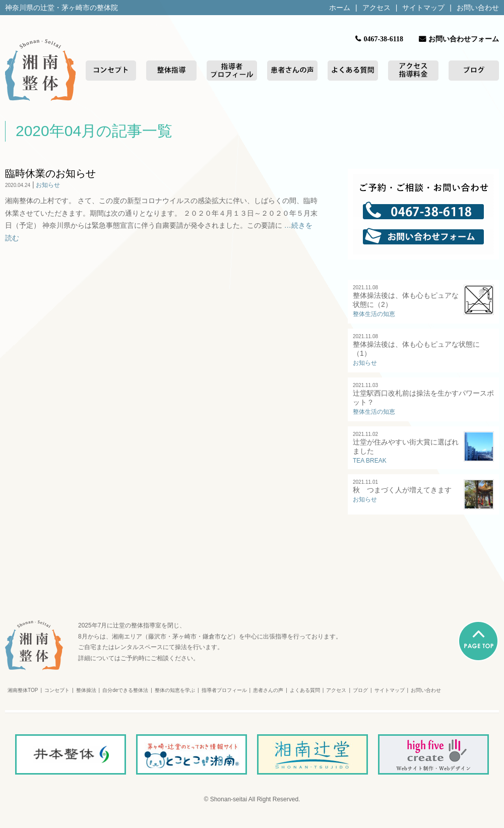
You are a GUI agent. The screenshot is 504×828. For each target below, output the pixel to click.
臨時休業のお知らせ (50, 173)
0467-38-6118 (383, 39)
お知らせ (48, 185)
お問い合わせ (478, 8)
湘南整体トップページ (40, 71)
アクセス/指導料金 (413, 71)
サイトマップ (423, 8)
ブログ (474, 71)
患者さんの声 (292, 71)
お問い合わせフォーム (464, 39)
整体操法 (86, 690)
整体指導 (171, 71)
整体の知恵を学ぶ (175, 690)
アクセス (376, 8)
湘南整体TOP (23, 690)
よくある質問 (353, 71)
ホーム (340, 8)
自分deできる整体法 (125, 690)
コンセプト (111, 71)
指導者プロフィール (232, 71)
